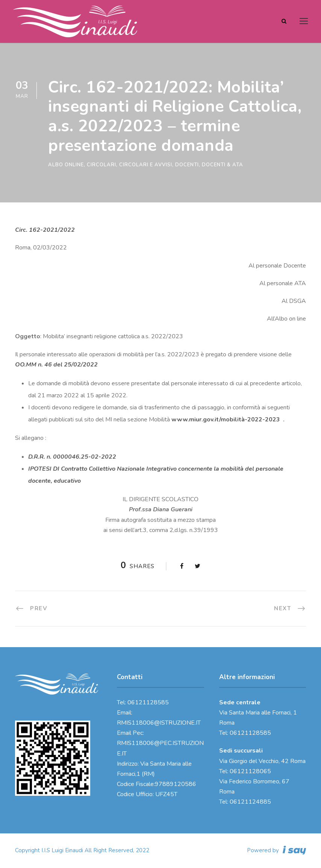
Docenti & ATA (223, 165)
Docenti (187, 165)
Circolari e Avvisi (146, 165)
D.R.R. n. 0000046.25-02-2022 (72, 457)
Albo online (66, 165)
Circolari (101, 165)
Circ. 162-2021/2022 (45, 230)
